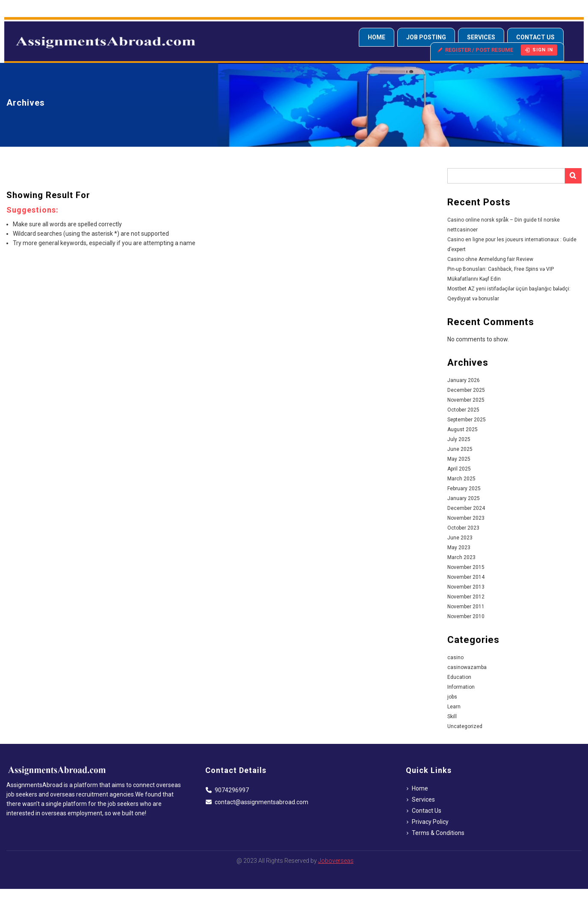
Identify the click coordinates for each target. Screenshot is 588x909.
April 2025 (459, 469)
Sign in (539, 50)
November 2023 (466, 518)
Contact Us (535, 37)
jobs (452, 697)
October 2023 (463, 528)
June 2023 (460, 538)
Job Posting (426, 37)
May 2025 (459, 459)
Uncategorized (465, 726)
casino (455, 657)
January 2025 (464, 498)
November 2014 (466, 577)
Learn (454, 707)
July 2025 (459, 439)
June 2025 (460, 449)
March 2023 (461, 557)
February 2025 (464, 489)
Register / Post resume (479, 50)
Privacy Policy (430, 822)
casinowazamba (467, 667)
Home (377, 37)
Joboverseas (336, 861)
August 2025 (462, 429)
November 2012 (466, 597)
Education (459, 677)
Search (573, 176)
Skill (452, 717)
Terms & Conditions (438, 833)
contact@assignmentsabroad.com (261, 802)
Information (461, 687)
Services (481, 37)
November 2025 (466, 400)
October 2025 (463, 410)
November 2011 (466, 607)
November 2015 (466, 567)
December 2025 (466, 390)
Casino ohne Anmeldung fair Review (490, 259)
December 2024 (466, 508)
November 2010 (466, 616)
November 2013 (466, 587)
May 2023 (459, 548)
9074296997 (232, 790)
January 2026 (464, 380)
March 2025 (461, 479)
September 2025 (467, 420)
